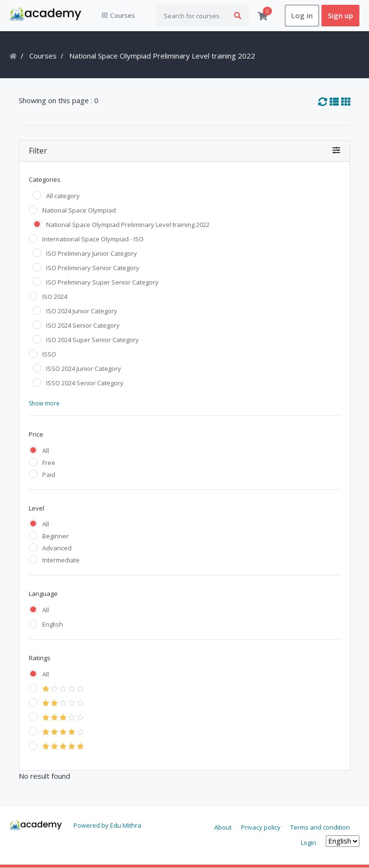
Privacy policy (261, 828)
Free (49, 463)
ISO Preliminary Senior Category (93, 268)
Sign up (340, 16)
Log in (302, 16)
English (53, 625)
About (223, 828)
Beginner (55, 536)
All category (63, 196)
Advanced (57, 548)
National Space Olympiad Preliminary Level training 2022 (128, 225)
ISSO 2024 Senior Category (85, 383)
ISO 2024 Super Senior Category (92, 340)
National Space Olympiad (79, 210)
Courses (43, 56)
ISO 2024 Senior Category (83, 325)
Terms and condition (320, 828)
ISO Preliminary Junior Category (92, 253)
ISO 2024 (55, 297)
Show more (44, 403)
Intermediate (61, 560)
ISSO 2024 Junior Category (84, 369)
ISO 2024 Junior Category (82, 311)
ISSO (49, 354)
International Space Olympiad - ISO (93, 239)
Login (308, 843)
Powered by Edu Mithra (107, 826)
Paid (49, 475)
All (46, 451)
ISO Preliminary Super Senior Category (102, 282)
